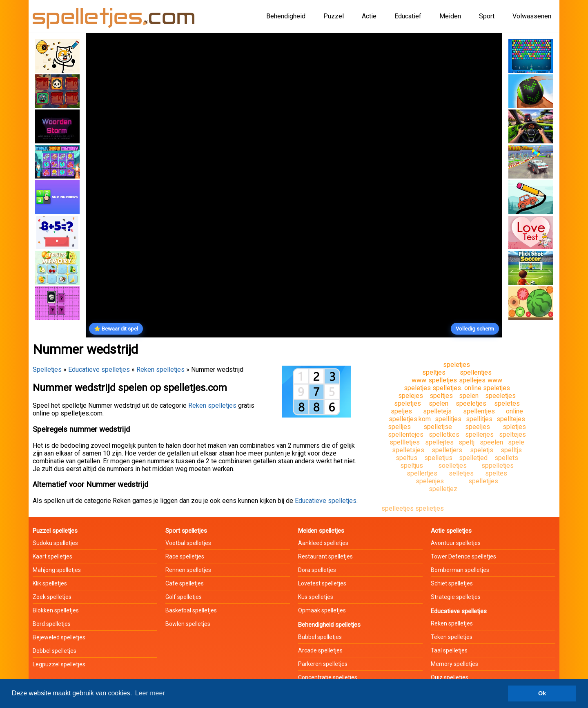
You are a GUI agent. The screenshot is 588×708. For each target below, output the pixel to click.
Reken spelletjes (160, 370)
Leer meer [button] (150, 693)
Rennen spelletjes (188, 570)
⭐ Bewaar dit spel (116, 329)
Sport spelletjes (186, 531)
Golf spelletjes (184, 597)
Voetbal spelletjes (188, 543)
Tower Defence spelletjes (463, 556)
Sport (487, 16)
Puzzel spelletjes (55, 531)
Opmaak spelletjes (322, 610)
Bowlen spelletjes (188, 624)
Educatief (408, 16)
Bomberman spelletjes (460, 570)
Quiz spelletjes (450, 677)
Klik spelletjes (50, 583)
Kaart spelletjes (52, 556)
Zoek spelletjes (52, 597)
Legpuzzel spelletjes (59, 664)
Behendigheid (286, 16)
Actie (369, 16)
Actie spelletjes (451, 531)
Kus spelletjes (316, 597)
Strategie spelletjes (456, 597)
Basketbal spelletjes (191, 610)
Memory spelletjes (454, 664)
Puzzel (334, 16)
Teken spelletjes (452, 637)
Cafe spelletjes (185, 583)
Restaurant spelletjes (325, 556)
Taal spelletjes (449, 650)
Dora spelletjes (317, 570)
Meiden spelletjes (321, 531)
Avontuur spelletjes (456, 543)
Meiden (450, 16)
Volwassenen (532, 16)
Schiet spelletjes (452, 583)
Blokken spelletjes (56, 610)
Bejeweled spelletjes (59, 637)
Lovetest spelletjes (322, 583)
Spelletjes (47, 370)
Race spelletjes (185, 556)
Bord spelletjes (52, 624)
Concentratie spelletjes (328, 677)
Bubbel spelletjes (320, 637)
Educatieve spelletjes (99, 370)
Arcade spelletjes (320, 650)
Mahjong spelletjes (57, 570)
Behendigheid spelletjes (329, 625)
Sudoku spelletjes (55, 543)
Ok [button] (542, 693)
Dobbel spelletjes (55, 651)
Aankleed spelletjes (323, 543)
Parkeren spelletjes (323, 664)
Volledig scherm (475, 329)
